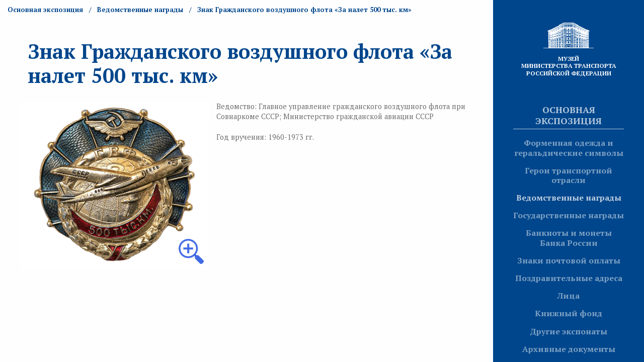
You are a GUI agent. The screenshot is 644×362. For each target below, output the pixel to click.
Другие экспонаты (569, 331)
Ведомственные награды (569, 198)
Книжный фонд (569, 313)
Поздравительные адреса (569, 278)
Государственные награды (569, 215)
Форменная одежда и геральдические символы (569, 148)
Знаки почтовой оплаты (569, 260)
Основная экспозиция (569, 115)
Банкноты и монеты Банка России (569, 238)
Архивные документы (569, 349)
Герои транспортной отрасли (569, 175)
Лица (569, 296)
